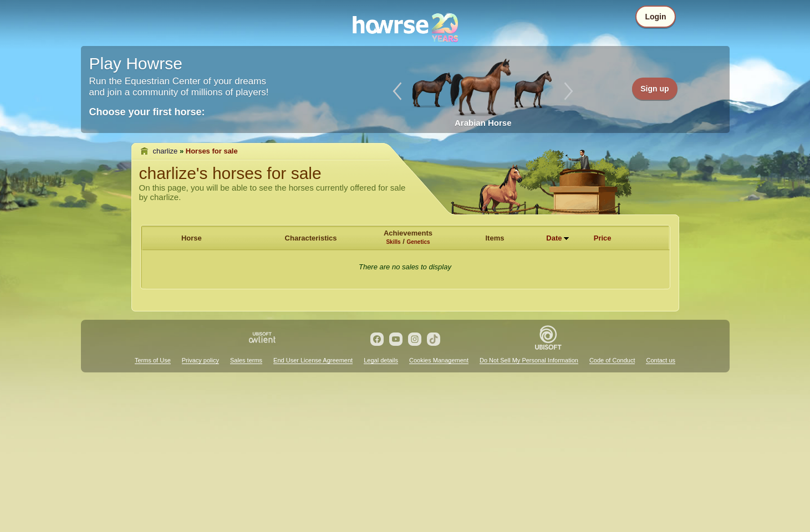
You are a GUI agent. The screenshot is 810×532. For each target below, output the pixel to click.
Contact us (661, 360)
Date (554, 238)
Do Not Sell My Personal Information (529, 360)
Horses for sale (212, 151)
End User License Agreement (313, 360)
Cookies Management (439, 360)
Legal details (381, 360)
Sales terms (246, 360)
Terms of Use (153, 360)
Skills (393, 242)
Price (603, 238)
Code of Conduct (612, 360)
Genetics (418, 242)
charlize (165, 151)
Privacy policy (200, 360)
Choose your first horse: (147, 112)
